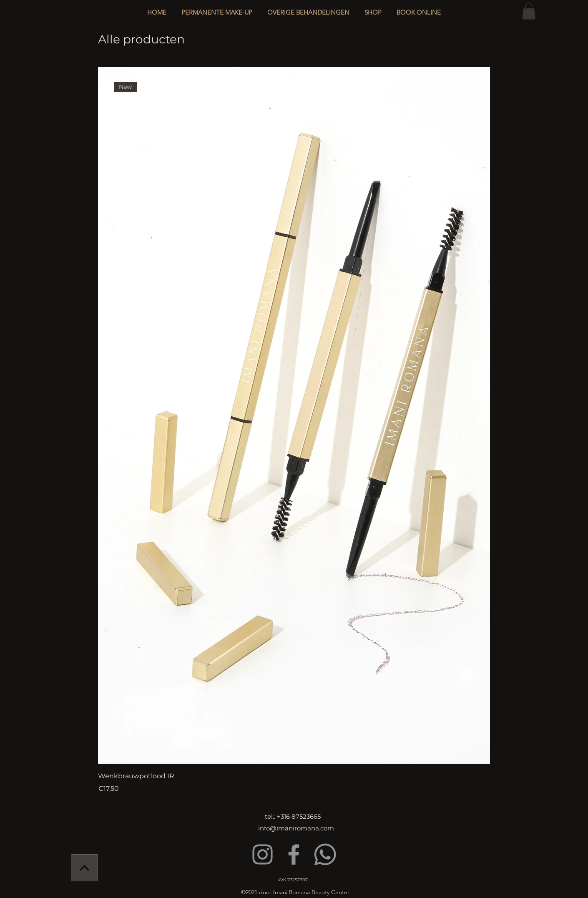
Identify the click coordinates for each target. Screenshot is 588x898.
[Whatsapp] (325, 854)
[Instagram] (263, 854)
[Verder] (84, 868)
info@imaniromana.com (296, 828)
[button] (308, 9)
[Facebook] (294, 854)
